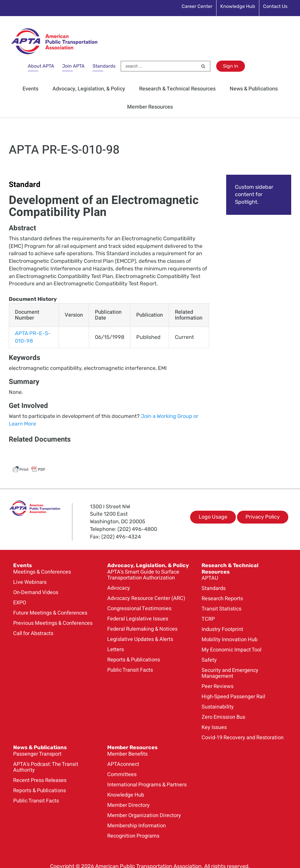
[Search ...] (159, 66)
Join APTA (73, 66)
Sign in (231, 66)
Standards (104, 66)
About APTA (41, 66)
